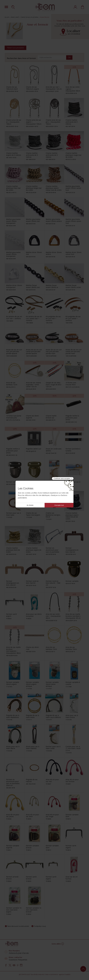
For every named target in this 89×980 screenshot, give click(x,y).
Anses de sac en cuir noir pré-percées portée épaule (14, 352)
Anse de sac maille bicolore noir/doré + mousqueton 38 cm (73, 616)
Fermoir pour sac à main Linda (53, 747)
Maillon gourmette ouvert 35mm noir (33, 220)
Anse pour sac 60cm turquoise (34, 615)
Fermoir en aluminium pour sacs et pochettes (52, 550)
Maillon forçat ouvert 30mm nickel (73, 286)
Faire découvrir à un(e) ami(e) (18, 926)
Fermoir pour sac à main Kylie (13, 514)
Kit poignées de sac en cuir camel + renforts (73, 318)
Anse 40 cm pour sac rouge (52, 816)
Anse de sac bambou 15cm (51, 648)
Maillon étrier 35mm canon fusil (74, 253)
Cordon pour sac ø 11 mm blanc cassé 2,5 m (73, 748)
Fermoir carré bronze (31, 878)
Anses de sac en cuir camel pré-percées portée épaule (34, 352)
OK (69, 57)
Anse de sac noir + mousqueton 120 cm (54, 88)
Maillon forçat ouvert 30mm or (52, 286)
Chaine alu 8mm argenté (32, 417)
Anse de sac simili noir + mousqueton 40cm (53, 616)
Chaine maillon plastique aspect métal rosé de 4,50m (54, 188)
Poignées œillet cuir (34, 449)
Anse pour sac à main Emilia (72, 716)
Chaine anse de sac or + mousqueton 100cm (14, 122)
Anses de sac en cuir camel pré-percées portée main (74, 352)
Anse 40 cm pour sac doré (33, 816)
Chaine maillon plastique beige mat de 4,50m (34, 188)
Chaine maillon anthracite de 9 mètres (72, 122)
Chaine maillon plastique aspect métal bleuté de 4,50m (72, 516)
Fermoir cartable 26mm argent (13, 683)
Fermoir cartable (13, 482)
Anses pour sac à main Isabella (33, 747)
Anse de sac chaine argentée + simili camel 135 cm (33, 385)
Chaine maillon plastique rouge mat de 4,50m (73, 155)
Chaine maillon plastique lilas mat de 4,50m (13, 188)
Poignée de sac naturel (32, 780)
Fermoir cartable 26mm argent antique (32, 684)
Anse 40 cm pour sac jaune (13, 816)
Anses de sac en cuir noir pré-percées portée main (54, 352)
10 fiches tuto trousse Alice (71, 384)
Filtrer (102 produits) (15, 48)
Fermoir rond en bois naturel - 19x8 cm (53, 583)
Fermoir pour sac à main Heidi (73, 483)
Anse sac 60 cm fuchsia (72, 878)
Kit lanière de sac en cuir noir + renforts (14, 317)
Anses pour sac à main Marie (13, 747)
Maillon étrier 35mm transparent (14, 286)
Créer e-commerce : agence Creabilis (57, 974)
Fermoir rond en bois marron (32, 582)
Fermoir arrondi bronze (12, 878)
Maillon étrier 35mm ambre (54, 253)
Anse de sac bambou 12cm (12, 384)
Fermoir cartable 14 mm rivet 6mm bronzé (34, 910)
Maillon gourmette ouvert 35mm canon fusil (73, 221)
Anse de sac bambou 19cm (71, 648)
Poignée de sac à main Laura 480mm (53, 716)
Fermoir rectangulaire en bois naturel (13, 583)
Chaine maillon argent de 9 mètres (14, 154)
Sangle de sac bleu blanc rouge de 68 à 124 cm (53, 385)
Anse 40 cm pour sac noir (52, 780)
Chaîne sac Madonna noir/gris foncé (53, 515)
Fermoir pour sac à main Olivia (53, 483)
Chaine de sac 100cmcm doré (12, 88)
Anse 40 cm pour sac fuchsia (72, 780)
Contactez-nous (40, 926)
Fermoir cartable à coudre (73, 683)
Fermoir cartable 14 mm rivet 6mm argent (14, 910)
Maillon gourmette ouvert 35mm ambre (54, 220)
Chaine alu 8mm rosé (32, 648)
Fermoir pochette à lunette (73, 450)
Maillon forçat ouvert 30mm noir (33, 286)
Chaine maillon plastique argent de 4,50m (34, 550)
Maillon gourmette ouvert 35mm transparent (13, 254)
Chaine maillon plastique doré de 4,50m (13, 550)
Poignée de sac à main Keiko (32, 716)
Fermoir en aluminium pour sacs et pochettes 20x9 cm (13, 782)
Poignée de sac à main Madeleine (13, 716)
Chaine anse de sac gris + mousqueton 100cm (53, 122)
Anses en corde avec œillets (54, 450)
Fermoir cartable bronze (32, 847)
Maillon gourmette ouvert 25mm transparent (13, 221)
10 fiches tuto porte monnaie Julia (14, 417)
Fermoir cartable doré (72, 816)
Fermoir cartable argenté (13, 847)
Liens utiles (58, 944)
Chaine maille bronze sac (51, 417)
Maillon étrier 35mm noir (34, 253)
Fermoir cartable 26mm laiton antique (52, 684)
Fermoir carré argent (11, 615)
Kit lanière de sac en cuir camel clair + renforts (34, 318)
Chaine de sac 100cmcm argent (32, 88)
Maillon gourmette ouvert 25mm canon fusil (73, 188)
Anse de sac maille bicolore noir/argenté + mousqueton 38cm (13, 650)
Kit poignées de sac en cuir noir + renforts (53, 318)
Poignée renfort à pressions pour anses (72, 418)
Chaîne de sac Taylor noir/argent (33, 514)
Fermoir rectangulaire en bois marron (72, 550)
